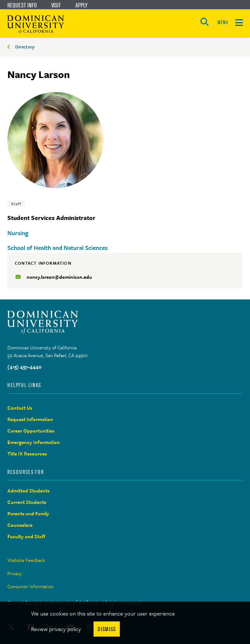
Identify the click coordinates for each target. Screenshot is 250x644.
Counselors (20, 525)
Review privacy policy (56, 629)
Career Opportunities (31, 431)
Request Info (22, 5)
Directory (25, 47)
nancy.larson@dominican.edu (59, 277)
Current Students (27, 502)
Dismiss (107, 629)
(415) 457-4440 (24, 367)
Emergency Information (34, 442)
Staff (16, 204)
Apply (82, 5)
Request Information (30, 419)
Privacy (15, 573)
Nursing (18, 233)
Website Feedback (26, 560)
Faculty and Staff (26, 536)
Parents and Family (28, 513)
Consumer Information (31, 586)
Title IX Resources (27, 454)
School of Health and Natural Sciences (58, 248)
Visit (56, 5)
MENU (223, 22)
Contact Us (20, 408)
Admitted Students (28, 491)
